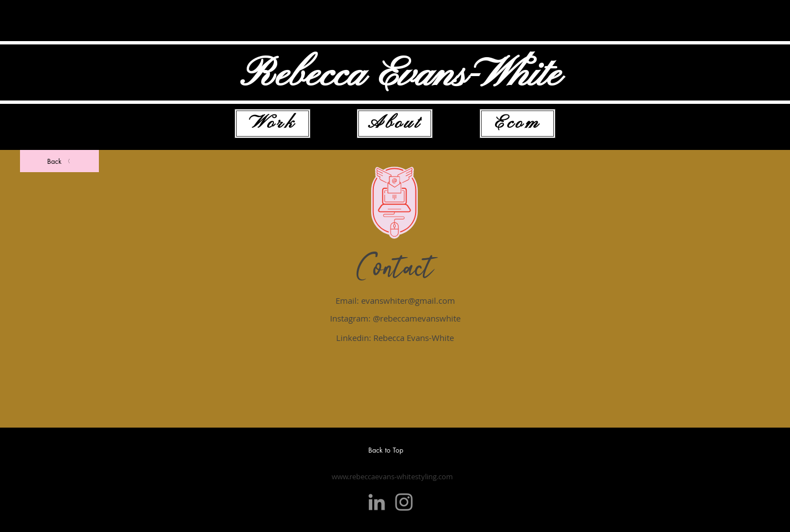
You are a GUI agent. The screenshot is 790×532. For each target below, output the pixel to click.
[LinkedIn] (377, 502)
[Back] (59, 161)
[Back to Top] (391, 450)
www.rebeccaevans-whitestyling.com (392, 476)
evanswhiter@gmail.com (408, 300)
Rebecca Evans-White (400, 76)
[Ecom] (517, 124)
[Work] (272, 124)
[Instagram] (404, 502)
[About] (395, 124)
